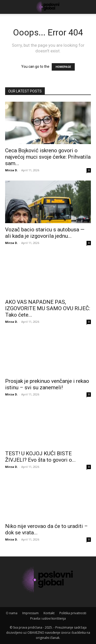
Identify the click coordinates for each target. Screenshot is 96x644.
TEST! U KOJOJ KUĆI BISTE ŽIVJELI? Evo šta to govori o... (40, 457)
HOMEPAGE (63, 67)
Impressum (30, 613)
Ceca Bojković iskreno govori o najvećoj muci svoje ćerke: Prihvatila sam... (48, 157)
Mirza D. (11, 170)
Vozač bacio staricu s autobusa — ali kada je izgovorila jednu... (45, 233)
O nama (12, 613)
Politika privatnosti (73, 613)
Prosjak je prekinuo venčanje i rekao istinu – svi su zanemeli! (47, 384)
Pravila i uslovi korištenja (48, 618)
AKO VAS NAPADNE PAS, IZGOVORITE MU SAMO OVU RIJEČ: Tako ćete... (48, 308)
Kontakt (49, 613)
